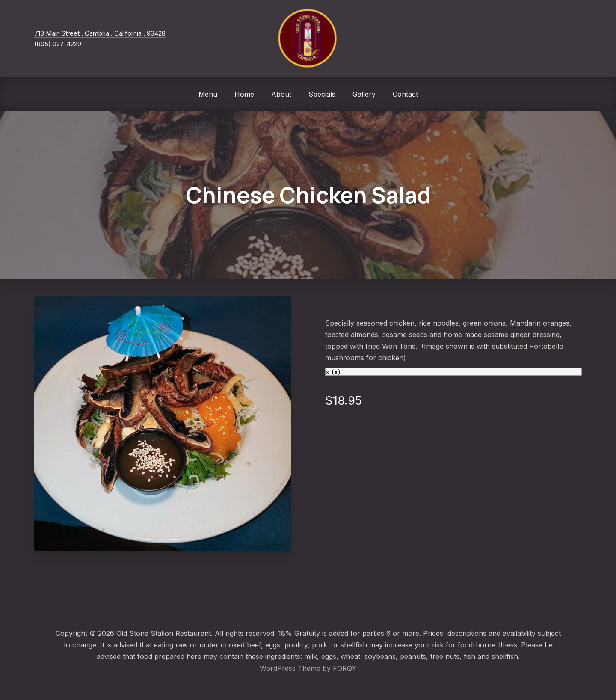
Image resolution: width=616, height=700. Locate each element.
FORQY (345, 668)
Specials (322, 94)
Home (244, 94)
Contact (405, 94)
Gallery (364, 94)
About (281, 94)
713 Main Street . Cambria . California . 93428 (100, 33)
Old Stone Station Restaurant (164, 633)
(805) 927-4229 (58, 44)
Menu (208, 94)
